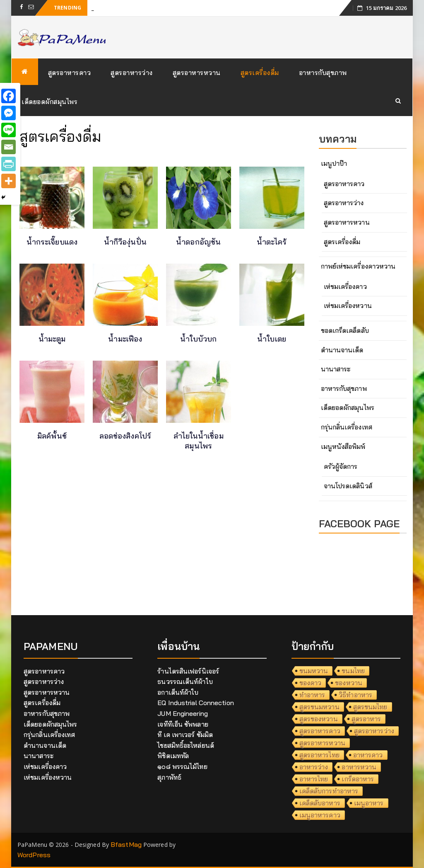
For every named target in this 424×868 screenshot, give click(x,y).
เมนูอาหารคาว (320, 815)
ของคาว (311, 683)
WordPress (34, 855)
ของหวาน (349, 683)
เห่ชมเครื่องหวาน (348, 305)
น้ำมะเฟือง (125, 339)
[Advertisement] (162, 542)
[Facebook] (8, 96)
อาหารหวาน (359, 767)
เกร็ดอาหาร (358, 779)
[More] (8, 181)
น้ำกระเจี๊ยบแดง (52, 242)
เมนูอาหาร (369, 803)
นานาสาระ (336, 369)
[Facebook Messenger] (8, 113)
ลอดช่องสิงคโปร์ (125, 436)
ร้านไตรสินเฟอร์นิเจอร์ (188, 671)
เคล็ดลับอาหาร (320, 803)
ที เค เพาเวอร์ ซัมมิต (185, 735)
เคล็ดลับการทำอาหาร (329, 791)
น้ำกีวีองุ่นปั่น (125, 242)
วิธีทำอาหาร (355, 695)
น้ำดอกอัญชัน (198, 242)
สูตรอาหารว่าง (132, 73)
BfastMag (126, 844)
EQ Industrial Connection (195, 703)
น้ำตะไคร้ (272, 242)
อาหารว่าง (314, 767)
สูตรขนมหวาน (319, 707)
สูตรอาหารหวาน (197, 73)
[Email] (8, 147)
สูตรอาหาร (366, 719)
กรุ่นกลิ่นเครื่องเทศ (347, 427)
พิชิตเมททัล (173, 756)
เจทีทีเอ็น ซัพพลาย (183, 724)
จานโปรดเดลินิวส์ (348, 486)
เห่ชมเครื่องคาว (345, 286)
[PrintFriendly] (8, 164)
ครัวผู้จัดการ (341, 466)
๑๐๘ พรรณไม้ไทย (182, 766)
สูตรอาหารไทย (319, 755)
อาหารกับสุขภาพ (323, 73)
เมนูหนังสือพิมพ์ (343, 446)
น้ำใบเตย (272, 339)
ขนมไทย (353, 671)
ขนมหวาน (314, 671)
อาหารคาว (368, 755)
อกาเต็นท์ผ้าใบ (178, 692)
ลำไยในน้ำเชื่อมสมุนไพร (199, 441)
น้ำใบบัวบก (198, 339)
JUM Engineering (183, 713)
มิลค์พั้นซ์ (52, 436)
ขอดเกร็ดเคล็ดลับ (345, 330)
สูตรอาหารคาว (70, 73)
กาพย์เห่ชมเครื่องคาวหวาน (358, 266)
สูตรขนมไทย (370, 707)
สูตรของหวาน (319, 719)
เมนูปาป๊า (334, 163)
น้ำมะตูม (52, 339)
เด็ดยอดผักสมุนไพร (49, 102)
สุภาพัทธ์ (169, 777)
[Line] (8, 130)
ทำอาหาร (312, 695)
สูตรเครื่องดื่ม (260, 73)
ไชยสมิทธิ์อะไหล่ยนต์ (186, 745)
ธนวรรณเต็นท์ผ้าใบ (185, 681)
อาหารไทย (314, 779)
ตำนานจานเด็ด (342, 350)
